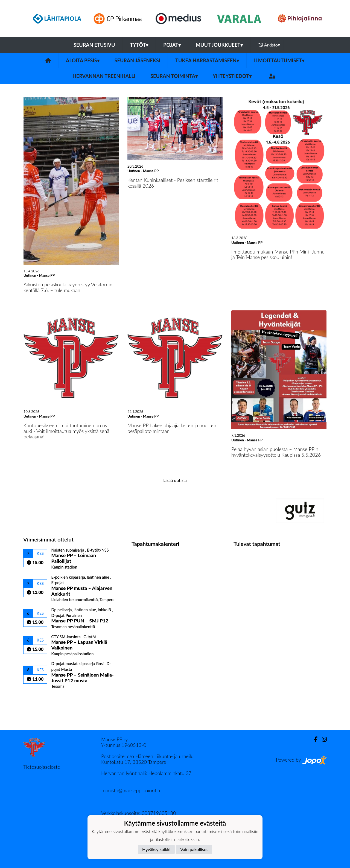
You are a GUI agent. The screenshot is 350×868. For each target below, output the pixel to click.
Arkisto (269, 45)
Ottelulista (37, 698)
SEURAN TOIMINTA (174, 76)
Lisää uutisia (175, 480)
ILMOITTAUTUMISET (279, 60)
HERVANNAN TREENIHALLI (104, 76)
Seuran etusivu (94, 45)
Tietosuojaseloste (42, 767)
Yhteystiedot (232, 76)
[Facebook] (313, 739)
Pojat (172, 45)
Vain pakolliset (194, 849)
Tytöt (139, 45)
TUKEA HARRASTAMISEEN (207, 60)
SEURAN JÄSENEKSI (137, 60)
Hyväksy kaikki (156, 849)
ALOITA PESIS (83, 60)
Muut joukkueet (219, 45)
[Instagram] (322, 739)
